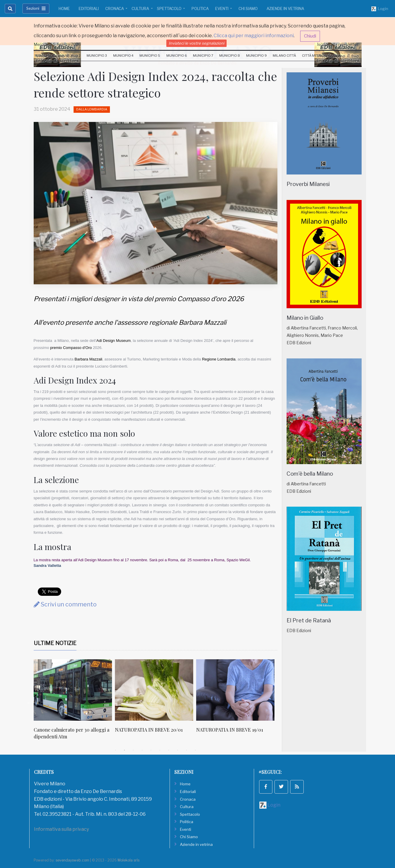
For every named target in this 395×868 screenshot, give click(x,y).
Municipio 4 (123, 56)
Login (380, 9)
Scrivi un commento (65, 604)
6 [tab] (160, 750)
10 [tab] (195, 750)
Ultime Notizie (55, 643)
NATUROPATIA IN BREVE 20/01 (149, 730)
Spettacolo (170, 9)
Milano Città (284, 56)
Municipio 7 (203, 56)
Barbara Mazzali (88, 359)
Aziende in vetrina (285, 9)
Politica (200, 9)
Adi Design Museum (113, 341)
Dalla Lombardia (92, 109)
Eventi (222, 9)
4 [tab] (142, 750)
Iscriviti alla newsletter (338, 44)
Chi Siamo (248, 9)
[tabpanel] (74, 703)
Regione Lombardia (219, 359)
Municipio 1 (44, 56)
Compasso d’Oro (77, 348)
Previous (29, 703)
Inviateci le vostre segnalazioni (196, 43)
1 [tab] (116, 750)
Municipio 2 (70, 56)
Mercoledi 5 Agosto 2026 (57, 44)
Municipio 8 (230, 56)
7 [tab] (169, 750)
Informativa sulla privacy (61, 829)
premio (56, 348)
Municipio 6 (177, 56)
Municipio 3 (97, 56)
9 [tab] (186, 750)
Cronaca (115, 9)
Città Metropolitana (321, 56)
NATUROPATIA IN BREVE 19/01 (230, 730)
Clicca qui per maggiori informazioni (254, 36)
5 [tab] (151, 750)
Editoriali (89, 9)
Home (64, 9)
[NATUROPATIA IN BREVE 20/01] (154, 690)
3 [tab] (133, 750)
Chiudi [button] (310, 36)
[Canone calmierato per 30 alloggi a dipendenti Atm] (73, 690)
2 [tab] (124, 750)
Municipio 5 (150, 56)
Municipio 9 (256, 56)
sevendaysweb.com (72, 860)
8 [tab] (178, 750)
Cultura (141, 9)
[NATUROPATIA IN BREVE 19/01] (235, 690)
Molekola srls (129, 860)
